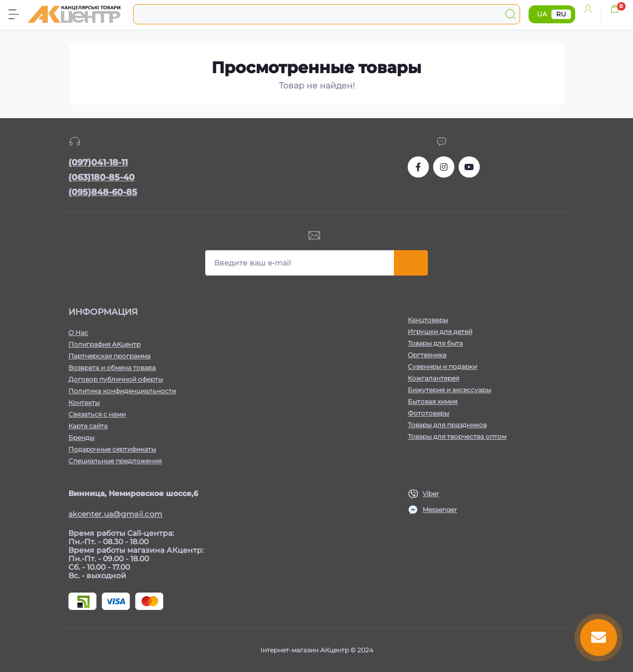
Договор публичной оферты (116, 379)
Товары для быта (435, 343)
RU (561, 14)
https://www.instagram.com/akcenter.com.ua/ (444, 167)
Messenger (440, 510)
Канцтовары (428, 320)
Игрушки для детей (440, 331)
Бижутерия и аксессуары (449, 390)
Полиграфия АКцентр (104, 344)
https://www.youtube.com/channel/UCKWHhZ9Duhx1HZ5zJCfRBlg (469, 167)
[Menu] (14, 14)
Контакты (84, 403)
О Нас (78, 333)
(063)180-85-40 (102, 177)
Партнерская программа (109, 356)
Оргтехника (427, 355)
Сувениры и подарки (442, 366)
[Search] (511, 14)
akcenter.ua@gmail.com (115, 514)
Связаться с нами (97, 414)
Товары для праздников (447, 425)
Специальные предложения (115, 461)
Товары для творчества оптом (457, 436)
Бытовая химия (433, 401)
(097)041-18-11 (98, 162)
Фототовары (428, 413)
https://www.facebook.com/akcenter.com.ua (418, 167)
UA (542, 14)
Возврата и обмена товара (112, 368)
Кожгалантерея (433, 378)
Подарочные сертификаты (112, 449)
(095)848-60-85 (103, 192)
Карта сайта (88, 426)
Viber (431, 494)
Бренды (81, 437)
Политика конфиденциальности (122, 391)
